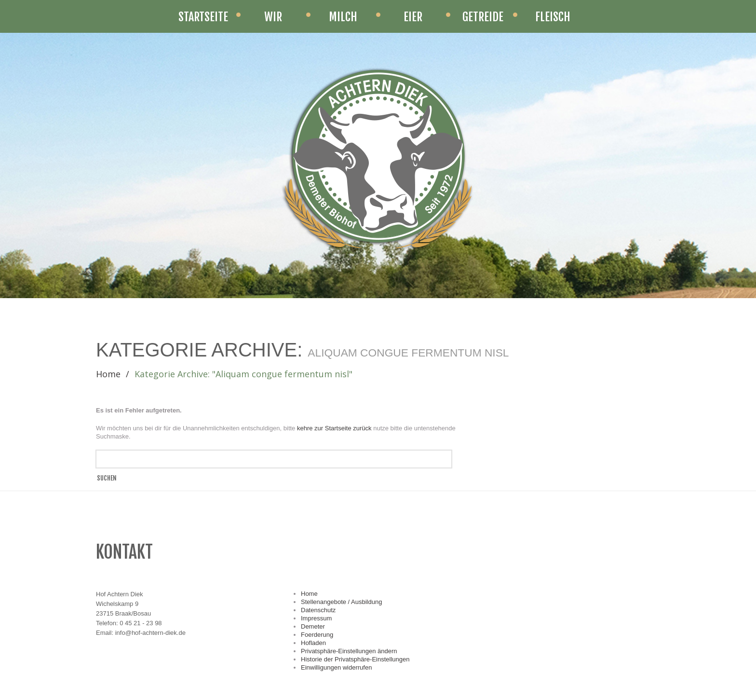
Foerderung (317, 635)
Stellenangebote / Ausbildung (341, 602)
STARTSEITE (203, 17)
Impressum (316, 618)
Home (108, 374)
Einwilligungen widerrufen (336, 667)
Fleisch (553, 17)
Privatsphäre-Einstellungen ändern (349, 651)
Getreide (483, 17)
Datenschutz (318, 610)
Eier (413, 17)
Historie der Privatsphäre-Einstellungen (355, 659)
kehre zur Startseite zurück (335, 428)
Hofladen (313, 643)
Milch (343, 17)
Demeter (313, 626)
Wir (273, 17)
